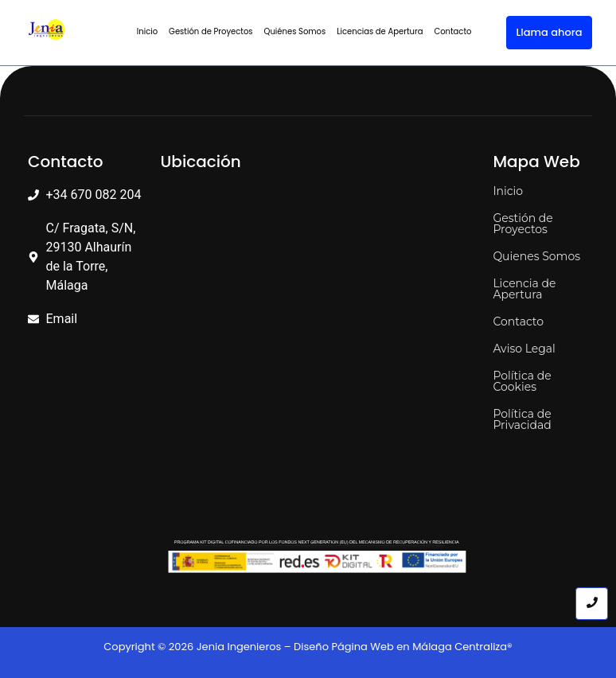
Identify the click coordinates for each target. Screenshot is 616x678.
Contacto (452, 31)
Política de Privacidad (522, 419)
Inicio (147, 31)
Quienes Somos (536, 256)
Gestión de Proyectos (211, 31)
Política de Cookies (522, 381)
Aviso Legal (524, 349)
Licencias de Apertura (380, 31)
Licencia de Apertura (524, 289)
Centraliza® (483, 647)
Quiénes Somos (295, 31)
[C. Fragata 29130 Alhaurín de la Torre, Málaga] (319, 305)
